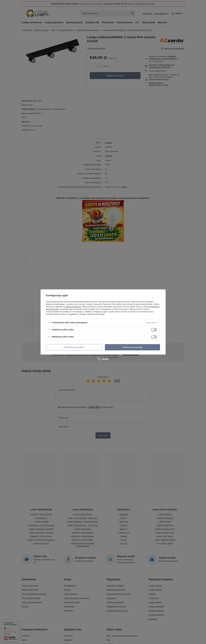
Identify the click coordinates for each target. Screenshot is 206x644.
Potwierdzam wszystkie (132, 347)
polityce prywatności (73, 307)
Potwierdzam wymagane (74, 347)
